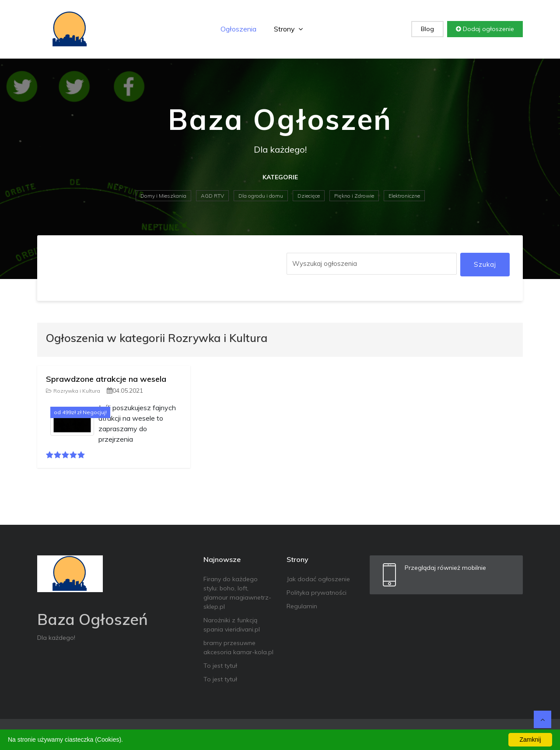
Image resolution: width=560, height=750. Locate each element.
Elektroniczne (404, 196)
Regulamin (302, 606)
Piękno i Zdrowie (354, 196)
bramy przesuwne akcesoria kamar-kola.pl (238, 647)
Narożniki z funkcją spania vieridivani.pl (232, 625)
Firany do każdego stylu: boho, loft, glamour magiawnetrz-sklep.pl (237, 593)
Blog (427, 29)
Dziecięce (309, 196)
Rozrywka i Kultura (73, 391)
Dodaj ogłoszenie (485, 29)
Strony (288, 29)
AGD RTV (212, 196)
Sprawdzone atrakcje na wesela (106, 379)
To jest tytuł (220, 666)
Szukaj (485, 264)
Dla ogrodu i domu (261, 196)
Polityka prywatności (317, 593)
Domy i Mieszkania (163, 196)
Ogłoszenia (238, 29)
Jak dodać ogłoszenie (318, 579)
